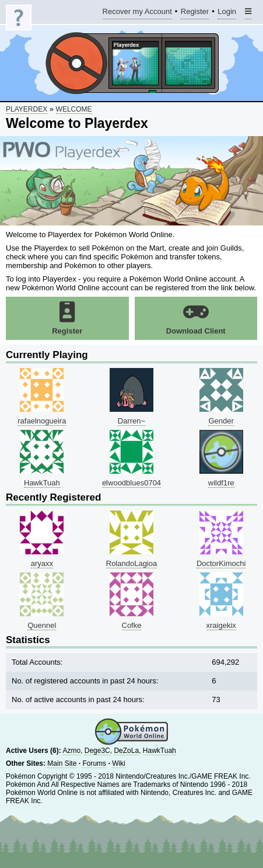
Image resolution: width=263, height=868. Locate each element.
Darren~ (131, 421)
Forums (94, 763)
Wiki (119, 763)
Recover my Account (137, 13)
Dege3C (97, 751)
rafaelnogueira (42, 421)
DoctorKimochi (221, 563)
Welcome (74, 109)
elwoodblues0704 (131, 483)
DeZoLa (126, 751)
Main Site (62, 763)
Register (195, 13)
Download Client (196, 318)
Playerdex (27, 109)
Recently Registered (53, 497)
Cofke (132, 625)
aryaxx (42, 563)
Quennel (42, 625)
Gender (221, 421)
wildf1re (221, 483)
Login (227, 13)
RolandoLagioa (131, 563)
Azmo (71, 751)
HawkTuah (42, 483)
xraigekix (221, 625)
